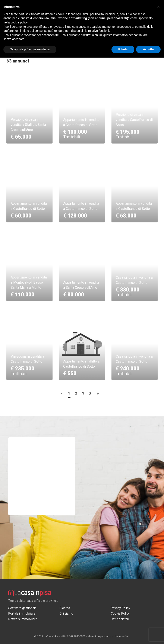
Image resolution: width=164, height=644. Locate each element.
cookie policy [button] (19, 22)
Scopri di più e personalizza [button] (30, 49)
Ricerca (65, 608)
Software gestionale (22, 608)
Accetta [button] (148, 49)
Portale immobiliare (22, 614)
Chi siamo (66, 614)
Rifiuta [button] (123, 49)
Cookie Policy (120, 614)
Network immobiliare (23, 619)
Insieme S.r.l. (122, 636)
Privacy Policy (120, 608)
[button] (158, 7)
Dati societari (120, 619)
